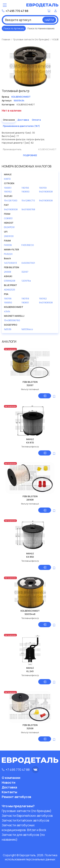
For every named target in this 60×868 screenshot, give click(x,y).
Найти (49, 20)
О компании (11, 778)
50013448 (30, 614)
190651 (8, 188)
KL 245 (30, 671)
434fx (7, 311)
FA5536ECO (28, 245)
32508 (30, 728)
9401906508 (46, 192)
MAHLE (30, 439)
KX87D (7, 179)
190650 (25, 192)
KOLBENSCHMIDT (30, 611)
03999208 (10, 281)
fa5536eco (27, 329)
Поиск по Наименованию (41, 28)
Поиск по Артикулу (14, 28)
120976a (26, 281)
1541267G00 (11, 200)
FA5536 (8, 245)
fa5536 (8, 329)
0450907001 (28, 263)
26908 (8, 272)
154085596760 (12, 320)
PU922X (8, 254)
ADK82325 (10, 290)
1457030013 (10, 263)
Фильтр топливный (30, 389)
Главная (6, 39)
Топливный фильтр (30, 447)
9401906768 (28, 209)
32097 (25, 272)
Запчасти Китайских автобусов (25, 820)
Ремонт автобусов (16, 797)
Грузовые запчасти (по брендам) (31, 39)
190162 (8, 192)
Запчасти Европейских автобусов (27, 816)
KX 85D (30, 557)
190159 (43, 188)
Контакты (9, 792)
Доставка (23, 120)
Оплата (36, 120)
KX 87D (30, 443)
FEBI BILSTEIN (30, 382)
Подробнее (30, 155)
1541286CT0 (28, 200)
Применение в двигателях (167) (21, 126)
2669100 (9, 236)
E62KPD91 (9, 227)
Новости (9, 782)
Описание (9, 120)
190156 (25, 188)
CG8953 (8, 218)
